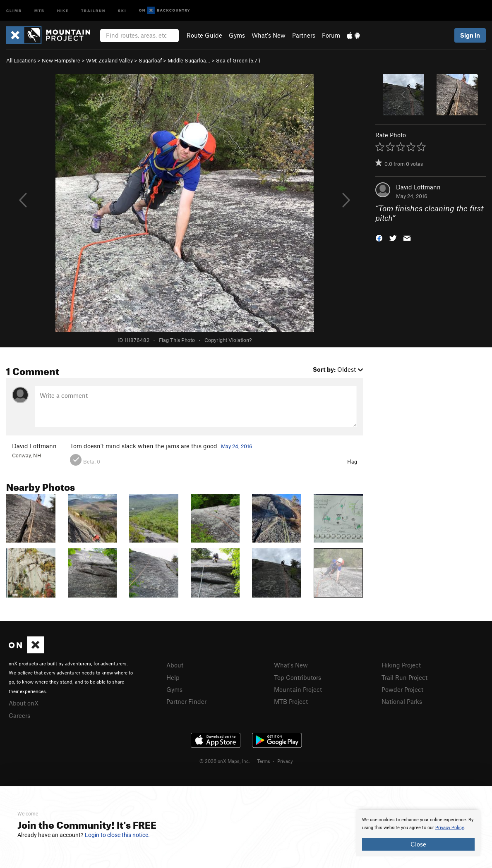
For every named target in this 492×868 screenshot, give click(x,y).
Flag (352, 461)
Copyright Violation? (228, 340)
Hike (63, 10)
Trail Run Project (404, 677)
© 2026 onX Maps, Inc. (225, 761)
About (175, 665)
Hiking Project (401, 665)
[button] (379, 237)
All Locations (21, 60)
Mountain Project (298, 689)
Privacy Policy (450, 828)
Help (173, 677)
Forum (331, 35)
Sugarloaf (150, 60)
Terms (264, 761)
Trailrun (93, 10)
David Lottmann (418, 187)
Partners (304, 35)
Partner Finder (186, 701)
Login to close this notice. (117, 835)
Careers (19, 715)
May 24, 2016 (237, 446)
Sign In (470, 35)
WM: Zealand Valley (109, 60)
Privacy (285, 761)
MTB (40, 10)
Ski (122, 10)
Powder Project (402, 689)
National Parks (402, 701)
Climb (14, 10)
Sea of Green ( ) (238, 60)
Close (418, 844)
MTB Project (291, 701)
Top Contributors (298, 677)
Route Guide (204, 35)
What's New (269, 35)
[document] (418, 833)
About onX (24, 703)
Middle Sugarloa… (189, 60)
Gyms (237, 35)
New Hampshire (61, 60)
